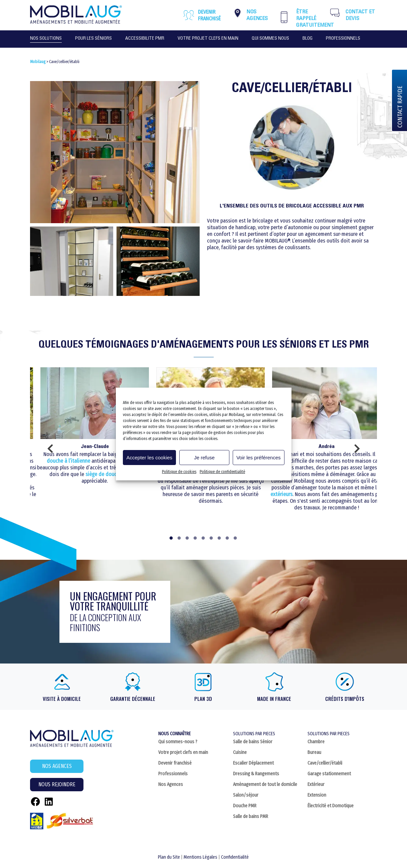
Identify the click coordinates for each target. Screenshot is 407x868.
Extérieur (316, 784)
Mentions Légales (200, 857)
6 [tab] (212, 539)
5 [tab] (204, 539)
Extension (317, 795)
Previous (50, 451)
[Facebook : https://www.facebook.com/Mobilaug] (35, 802)
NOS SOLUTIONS (46, 39)
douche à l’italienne (68, 461)
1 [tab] (172, 539)
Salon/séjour (246, 795)
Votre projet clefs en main (183, 752)
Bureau (314, 752)
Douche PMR (245, 806)
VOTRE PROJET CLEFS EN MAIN (208, 39)
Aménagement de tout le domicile (265, 784)
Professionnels (173, 774)
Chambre (316, 742)
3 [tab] (188, 539)
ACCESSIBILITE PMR (145, 39)
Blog (308, 39)
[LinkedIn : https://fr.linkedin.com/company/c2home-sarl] (49, 802)
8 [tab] (228, 539)
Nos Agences (171, 784)
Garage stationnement (329, 774)
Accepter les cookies (150, 458)
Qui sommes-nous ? (178, 742)
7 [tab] (220, 539)
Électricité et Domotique (331, 806)
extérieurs (281, 494)
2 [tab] (180, 539)
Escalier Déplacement (253, 763)
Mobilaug (38, 62)
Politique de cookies (179, 472)
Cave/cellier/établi (325, 763)
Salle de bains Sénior (253, 742)
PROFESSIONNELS (343, 39)
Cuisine (240, 752)
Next (357, 451)
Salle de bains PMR (251, 816)
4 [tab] (196, 539)
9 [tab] (236, 539)
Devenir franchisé (209, 15)
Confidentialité (235, 857)
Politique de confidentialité (222, 472)
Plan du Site (169, 857)
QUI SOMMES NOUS (270, 39)
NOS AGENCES (57, 766)
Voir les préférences (259, 458)
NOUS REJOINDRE (57, 784)
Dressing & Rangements (256, 774)
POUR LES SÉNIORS (93, 39)
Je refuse (204, 458)
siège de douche (104, 474)
